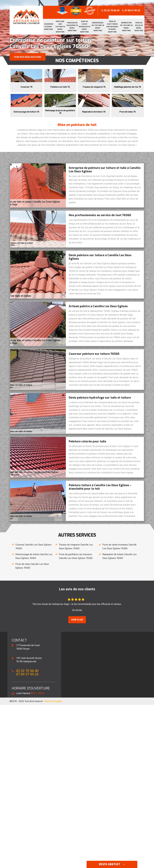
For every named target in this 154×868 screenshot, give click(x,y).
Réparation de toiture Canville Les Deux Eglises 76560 (119, 556)
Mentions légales (53, 701)
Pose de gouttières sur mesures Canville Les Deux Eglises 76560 (76, 556)
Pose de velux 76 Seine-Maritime (139, 27)
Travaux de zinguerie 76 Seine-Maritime (72, 27)
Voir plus (77, 620)
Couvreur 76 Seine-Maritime (49, 27)
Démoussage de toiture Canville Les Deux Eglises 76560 (34, 556)
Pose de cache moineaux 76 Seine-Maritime (84, 27)
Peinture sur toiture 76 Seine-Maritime (60, 27)
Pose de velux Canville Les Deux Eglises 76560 (32, 566)
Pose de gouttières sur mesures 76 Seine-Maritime (112, 27)
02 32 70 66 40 (110, 10)
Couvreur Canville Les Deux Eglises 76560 (33, 547)
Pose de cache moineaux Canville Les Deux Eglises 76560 (119, 547)
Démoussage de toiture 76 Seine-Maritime (98, 27)
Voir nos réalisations (28, 57)
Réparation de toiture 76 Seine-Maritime (126, 27)
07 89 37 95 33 (131, 10)
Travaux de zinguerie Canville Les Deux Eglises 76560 (76, 547)
